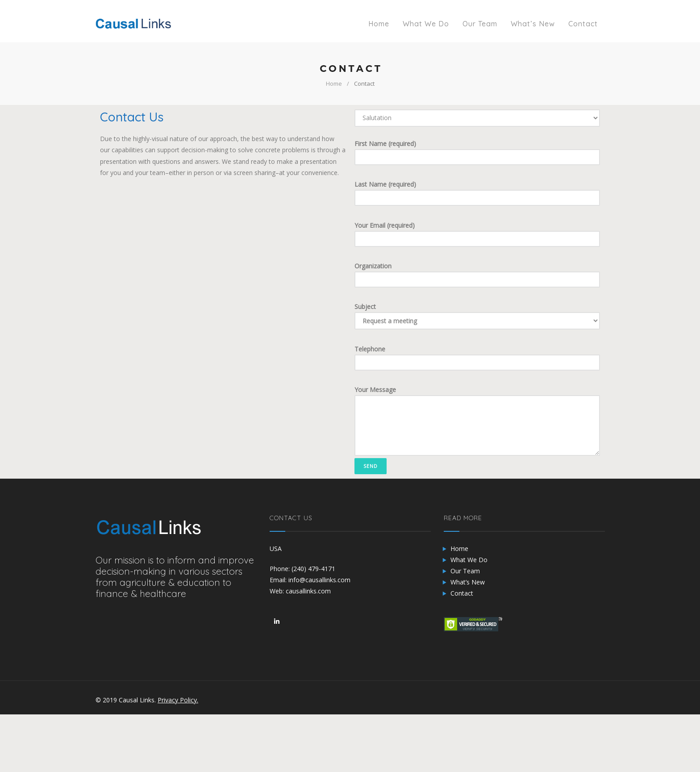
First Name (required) (477, 152)
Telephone (477, 358)
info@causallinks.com (319, 580)
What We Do (469, 560)
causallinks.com (308, 591)
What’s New (468, 582)
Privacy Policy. (178, 700)
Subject (477, 316)
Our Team (465, 571)
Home (334, 83)
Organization (477, 275)
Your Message (477, 421)
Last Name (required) (477, 193)
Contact (462, 593)
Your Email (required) (477, 234)
